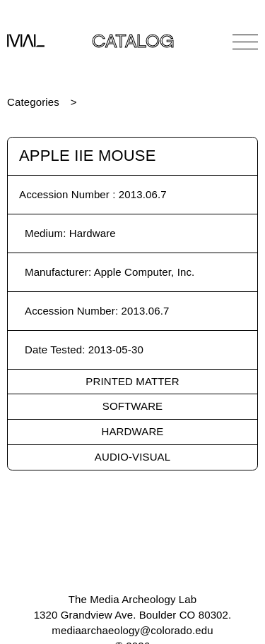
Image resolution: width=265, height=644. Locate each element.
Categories (33, 102)
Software (132, 406)
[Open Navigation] (245, 42)
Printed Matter (132, 381)
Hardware (133, 431)
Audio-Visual (132, 457)
